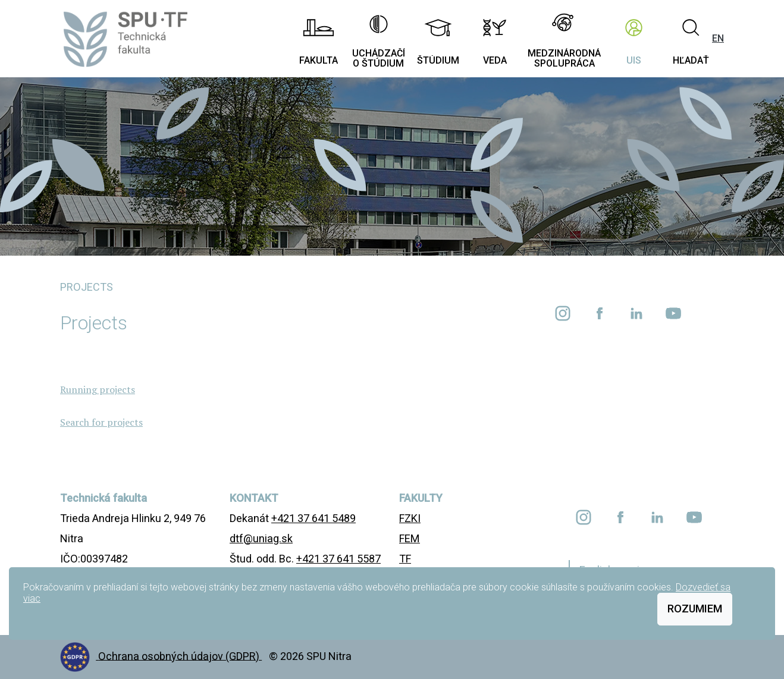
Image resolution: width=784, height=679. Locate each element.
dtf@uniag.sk (261, 538)
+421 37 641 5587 (338, 559)
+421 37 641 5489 (313, 518)
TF (405, 559)
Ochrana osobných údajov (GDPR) (180, 656)
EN (718, 38)
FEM (410, 538)
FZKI (410, 518)
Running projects (98, 389)
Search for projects (101, 422)
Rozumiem (695, 609)
